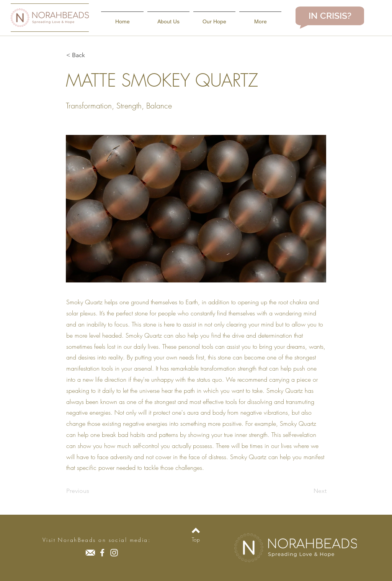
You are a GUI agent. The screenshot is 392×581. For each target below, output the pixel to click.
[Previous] (91, 491)
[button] (91, 55)
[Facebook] (102, 553)
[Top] (196, 540)
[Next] (307, 491)
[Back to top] (196, 530)
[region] (330, 18)
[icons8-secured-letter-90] (90, 553)
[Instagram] (114, 553)
